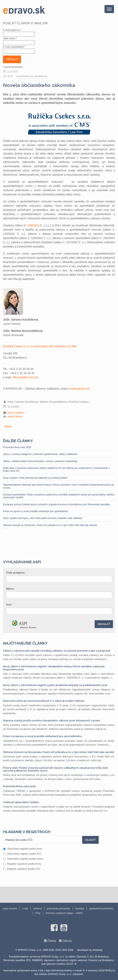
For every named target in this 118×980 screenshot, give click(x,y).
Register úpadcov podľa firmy (22, 864)
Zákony (67, 941)
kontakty (80, 909)
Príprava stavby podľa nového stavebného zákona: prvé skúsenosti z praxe (52, 721)
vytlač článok (15, 416)
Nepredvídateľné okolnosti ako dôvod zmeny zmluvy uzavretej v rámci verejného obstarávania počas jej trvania (58, 486)
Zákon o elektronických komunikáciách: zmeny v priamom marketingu (40, 461)
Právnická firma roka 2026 (17, 447)
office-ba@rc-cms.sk (25, 377)
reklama (38, 909)
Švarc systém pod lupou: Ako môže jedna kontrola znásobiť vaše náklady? (43, 518)
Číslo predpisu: (16, 573)
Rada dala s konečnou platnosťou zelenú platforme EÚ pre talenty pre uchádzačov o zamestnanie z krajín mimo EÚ (56, 469)
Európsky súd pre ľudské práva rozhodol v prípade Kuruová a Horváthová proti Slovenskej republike (56, 504)
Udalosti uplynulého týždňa (21, 802)
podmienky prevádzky (58, 909)
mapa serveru (10, 909)
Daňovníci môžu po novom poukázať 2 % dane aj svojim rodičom (44, 701)
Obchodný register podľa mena (23, 859)
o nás (25, 909)
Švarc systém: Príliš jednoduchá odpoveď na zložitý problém (35, 478)
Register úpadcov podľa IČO (22, 869)
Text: (9, 605)
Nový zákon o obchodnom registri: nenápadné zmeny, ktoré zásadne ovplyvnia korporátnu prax (54, 668)
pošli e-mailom (16, 413)
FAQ (38, 913)
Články (52, 941)
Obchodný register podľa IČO (22, 854)
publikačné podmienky (101, 909)
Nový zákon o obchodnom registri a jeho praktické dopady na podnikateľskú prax (55, 685)
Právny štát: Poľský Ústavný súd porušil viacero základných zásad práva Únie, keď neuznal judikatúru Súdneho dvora (55, 769)
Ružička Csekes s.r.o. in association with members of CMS (40, 346)
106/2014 (33, 225)
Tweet (8, 426)
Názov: (10, 589)
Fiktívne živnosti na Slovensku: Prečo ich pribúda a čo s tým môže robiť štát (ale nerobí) (50, 525)
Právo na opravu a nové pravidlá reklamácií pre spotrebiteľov (36, 511)
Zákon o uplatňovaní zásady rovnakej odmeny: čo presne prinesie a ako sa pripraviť (57, 651)
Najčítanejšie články (25, 643)
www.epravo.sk (80, 389)
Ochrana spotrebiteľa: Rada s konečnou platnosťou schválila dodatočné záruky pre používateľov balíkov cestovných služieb (59, 496)
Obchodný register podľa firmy (23, 849)
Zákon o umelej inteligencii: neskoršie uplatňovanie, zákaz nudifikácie (40, 454)
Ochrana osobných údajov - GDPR (64, 913)
